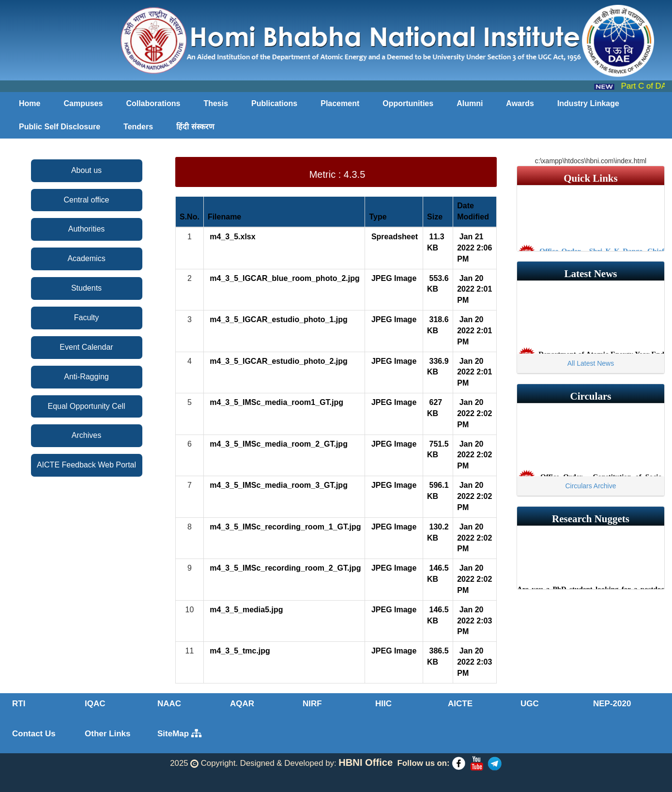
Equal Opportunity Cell (86, 406)
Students (86, 288)
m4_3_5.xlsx (232, 237)
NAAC (169, 704)
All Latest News (591, 363)
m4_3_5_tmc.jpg (239, 651)
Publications (274, 103)
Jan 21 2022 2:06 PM (474, 248)
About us (86, 170)
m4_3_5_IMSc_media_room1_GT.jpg (275, 402)
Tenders (138, 127)
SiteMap (179, 734)
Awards (520, 103)
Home (30, 103)
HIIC (383, 704)
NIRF (312, 704)
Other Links (107, 734)
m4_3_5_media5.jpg (245, 610)
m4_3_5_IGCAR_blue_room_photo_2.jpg (284, 278)
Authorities (87, 229)
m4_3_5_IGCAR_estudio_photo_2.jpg (278, 361)
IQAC (95, 704)
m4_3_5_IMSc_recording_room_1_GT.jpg (284, 527)
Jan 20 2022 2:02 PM (474, 413)
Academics (86, 258)
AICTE (460, 704)
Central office (87, 200)
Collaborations (153, 103)
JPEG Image (393, 278)
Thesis (216, 103)
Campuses (83, 103)
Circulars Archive (590, 486)
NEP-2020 (612, 704)
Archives (86, 435)
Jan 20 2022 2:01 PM (474, 289)
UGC (530, 704)
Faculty (87, 318)
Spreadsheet (393, 237)
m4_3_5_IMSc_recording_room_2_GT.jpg (284, 568)
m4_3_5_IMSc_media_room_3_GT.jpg (278, 485)
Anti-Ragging (86, 377)
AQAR (242, 704)
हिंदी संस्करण (195, 127)
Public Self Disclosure (60, 127)
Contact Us (34, 734)
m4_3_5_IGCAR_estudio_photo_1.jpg (278, 319)
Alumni (470, 103)
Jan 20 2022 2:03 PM (474, 621)
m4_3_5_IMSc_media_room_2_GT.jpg (278, 444)
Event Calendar (86, 347)
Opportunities (408, 103)
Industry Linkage (588, 103)
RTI (19, 704)
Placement (340, 103)
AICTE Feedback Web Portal (86, 465)
